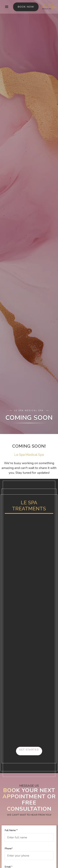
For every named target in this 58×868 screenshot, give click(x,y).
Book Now (26, 7)
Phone (9, 849)
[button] (7, 7)
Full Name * (11, 830)
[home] (48, 7)
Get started (29, 750)
